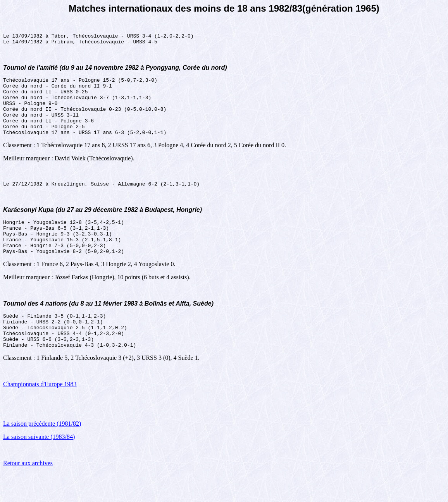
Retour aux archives (28, 492)
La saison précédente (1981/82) (42, 453)
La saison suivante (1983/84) (39, 466)
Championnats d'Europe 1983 (40, 413)
